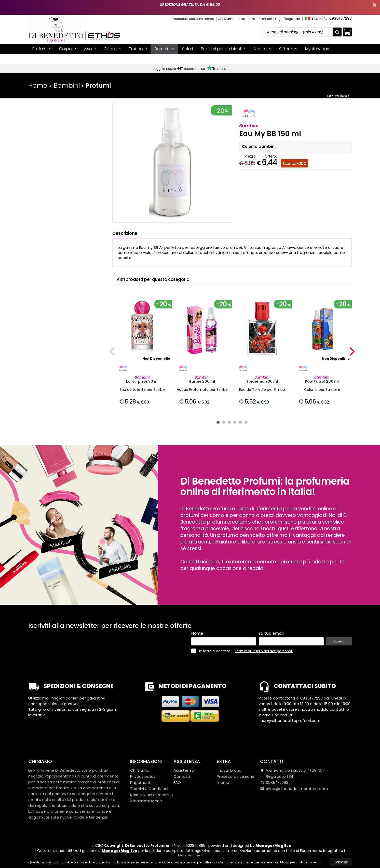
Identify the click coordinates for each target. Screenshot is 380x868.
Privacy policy (143, 776)
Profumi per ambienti (224, 49)
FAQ (177, 782)
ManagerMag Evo (273, 846)
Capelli (112, 49)
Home (38, 86)
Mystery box (317, 49)
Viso (90, 49)
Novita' (263, 49)
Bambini (165, 49)
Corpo (67, 49)
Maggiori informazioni (300, 862)
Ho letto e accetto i (212, 651)
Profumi (42, 49)
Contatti (266, 19)
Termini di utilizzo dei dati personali (264, 651)
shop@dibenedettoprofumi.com (294, 789)
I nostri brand (45, 59)
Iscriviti (339, 641)
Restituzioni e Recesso (152, 795)
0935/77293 (338, 18)
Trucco (138, 49)
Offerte (288, 49)
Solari (187, 49)
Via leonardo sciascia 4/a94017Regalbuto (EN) (294, 773)
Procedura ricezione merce (193, 19)
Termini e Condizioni (149, 789)
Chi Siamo (226, 19)
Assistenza (247, 19)
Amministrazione (146, 801)
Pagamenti (141, 782)
